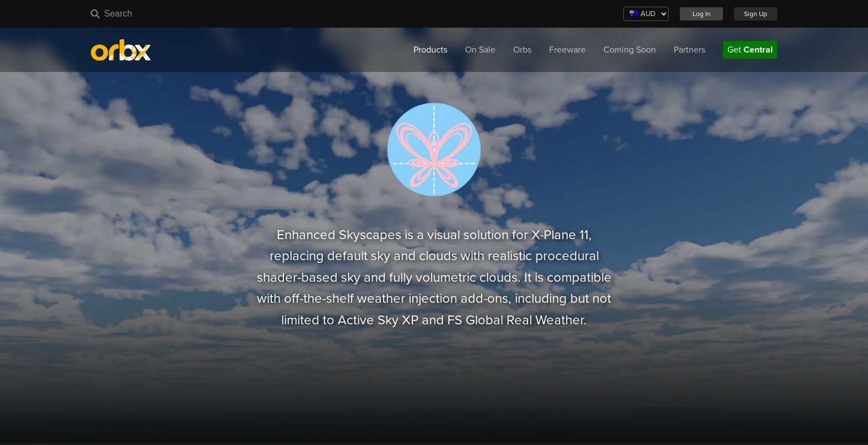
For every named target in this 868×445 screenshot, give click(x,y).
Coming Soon (630, 50)
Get (750, 50)
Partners (689, 50)
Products (430, 50)
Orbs (522, 50)
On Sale (480, 50)
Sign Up (756, 14)
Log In (702, 14)
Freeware (567, 50)
